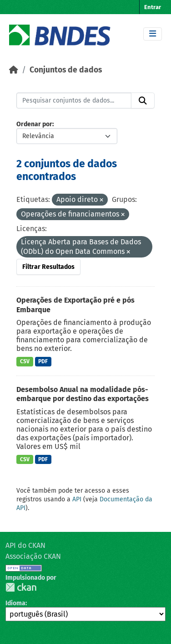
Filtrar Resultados (48, 267)
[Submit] (143, 101)
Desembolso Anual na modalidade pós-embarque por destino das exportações (83, 394)
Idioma (15, 603)
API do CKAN (25, 545)
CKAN (21, 587)
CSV (25, 361)
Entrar (153, 7)
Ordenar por (34, 124)
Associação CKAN (33, 556)
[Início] (14, 70)
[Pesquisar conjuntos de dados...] (74, 101)
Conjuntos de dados (66, 70)
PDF (43, 361)
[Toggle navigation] (153, 34)
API (77, 499)
